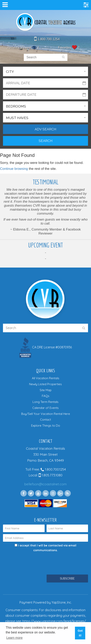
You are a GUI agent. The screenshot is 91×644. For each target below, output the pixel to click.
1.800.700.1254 (47, 39)
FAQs (46, 396)
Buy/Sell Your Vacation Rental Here (46, 414)
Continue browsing (14, 169)
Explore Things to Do (46, 426)
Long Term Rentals (45, 402)
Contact (45, 420)
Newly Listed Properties (45, 384)
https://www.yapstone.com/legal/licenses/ (54, 621)
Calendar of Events (45, 408)
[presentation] (33, 561)
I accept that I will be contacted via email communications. (45, 548)
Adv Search (45, 129)
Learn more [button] (14, 638)
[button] (45, 71)
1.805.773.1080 (51, 475)
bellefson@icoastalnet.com (45, 484)
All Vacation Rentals (46, 378)
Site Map (46, 390)
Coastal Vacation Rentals (46, 22)
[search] (63, 57)
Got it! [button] (80, 633)
